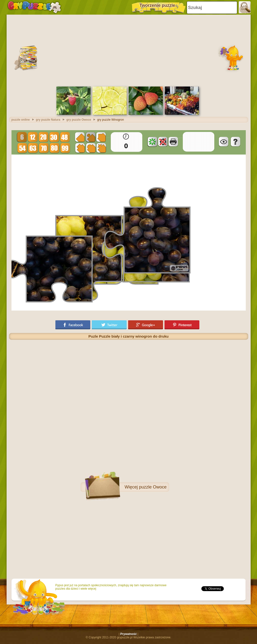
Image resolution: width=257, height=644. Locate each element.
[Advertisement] (129, 50)
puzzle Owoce (153, 487)
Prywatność (128, 634)
